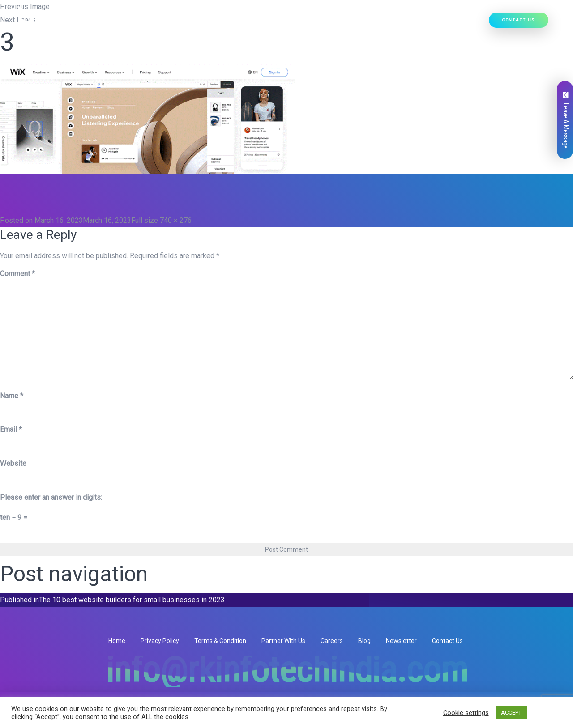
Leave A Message (566, 120)
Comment (17, 274)
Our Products (301, 23)
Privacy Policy (160, 641)
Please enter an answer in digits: (51, 497)
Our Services (246, 23)
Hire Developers (458, 23)
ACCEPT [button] (511, 713)
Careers (332, 641)
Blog (364, 641)
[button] (264, 23)
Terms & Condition (220, 641)
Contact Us (519, 20)
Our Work (409, 23)
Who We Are (198, 23)
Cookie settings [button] (466, 713)
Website (13, 463)
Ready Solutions (360, 23)
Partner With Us (283, 641)
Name (12, 396)
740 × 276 (176, 220)
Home (163, 23)
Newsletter (401, 641)
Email (11, 429)
